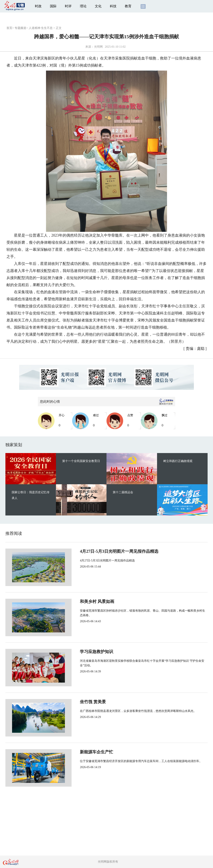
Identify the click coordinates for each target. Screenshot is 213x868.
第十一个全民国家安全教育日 (81, 461)
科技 (113, 6)
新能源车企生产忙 (83, 752)
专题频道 (20, 28)
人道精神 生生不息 (41, 28)
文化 (98, 6)
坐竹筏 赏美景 (79, 702)
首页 (9, 28)
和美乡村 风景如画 (83, 601)
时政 (38, 6)
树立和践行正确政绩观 (178, 461)
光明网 (98, 47)
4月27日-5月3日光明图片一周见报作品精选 (105, 551)
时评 (68, 6)
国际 (53, 6)
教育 (128, 6)
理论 (83, 6)
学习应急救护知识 (83, 652)
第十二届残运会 (123, 492)
